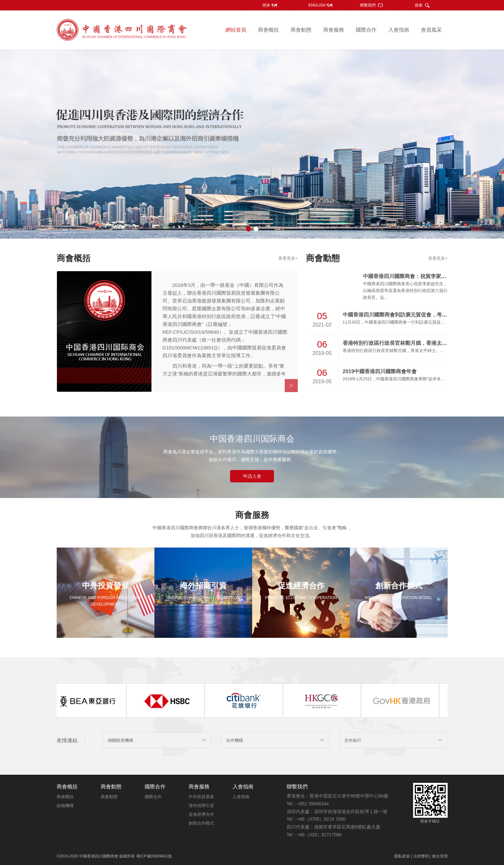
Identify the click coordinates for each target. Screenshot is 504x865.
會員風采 (431, 30)
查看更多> (288, 258)
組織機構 (65, 806)
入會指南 (399, 30)
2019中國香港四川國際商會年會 (380, 371)
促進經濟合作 (201, 814)
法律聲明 (421, 856)
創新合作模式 (201, 823)
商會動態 (301, 30)
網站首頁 (236, 30)
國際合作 (366, 30)
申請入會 (252, 476)
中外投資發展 (201, 797)
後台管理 (440, 856)
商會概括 (268, 30)
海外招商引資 (201, 806)
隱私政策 (402, 856)
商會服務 (334, 30)
